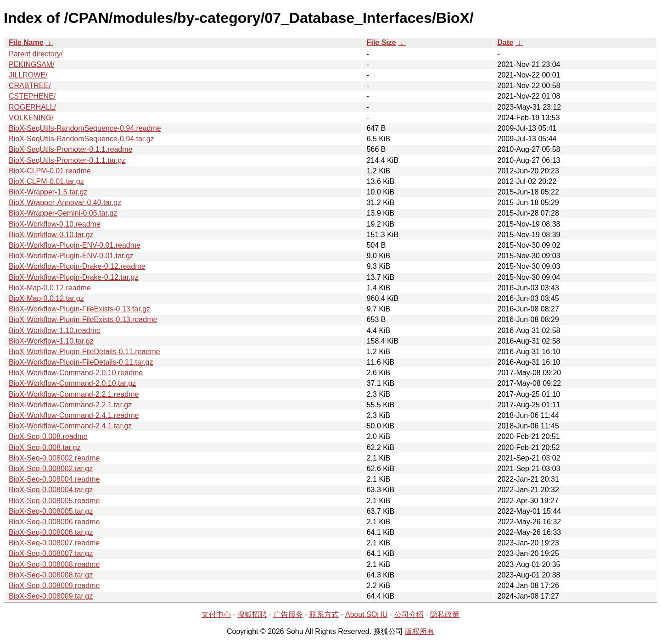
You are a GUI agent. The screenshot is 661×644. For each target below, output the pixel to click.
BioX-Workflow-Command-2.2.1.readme (74, 394)
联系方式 (324, 614)
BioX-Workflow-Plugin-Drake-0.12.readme (77, 266)
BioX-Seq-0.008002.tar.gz (51, 469)
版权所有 (420, 631)
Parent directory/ (36, 54)
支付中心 (216, 614)
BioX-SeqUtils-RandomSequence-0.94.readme (85, 128)
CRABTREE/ (30, 86)
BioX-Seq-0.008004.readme (54, 479)
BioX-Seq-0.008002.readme (54, 458)
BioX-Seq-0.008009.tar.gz (51, 596)
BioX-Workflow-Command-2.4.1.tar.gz (70, 426)
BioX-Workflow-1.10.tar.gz (51, 341)
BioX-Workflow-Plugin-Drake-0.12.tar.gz (73, 277)
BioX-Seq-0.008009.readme (54, 586)
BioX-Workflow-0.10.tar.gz (51, 235)
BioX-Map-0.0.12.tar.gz (46, 298)
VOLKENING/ (31, 118)
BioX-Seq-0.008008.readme (54, 564)
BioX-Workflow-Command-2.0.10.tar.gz (72, 383)
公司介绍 (409, 614)
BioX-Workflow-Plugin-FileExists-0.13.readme (83, 319)
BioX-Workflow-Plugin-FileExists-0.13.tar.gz (79, 309)
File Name (26, 42)
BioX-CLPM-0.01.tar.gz (46, 181)
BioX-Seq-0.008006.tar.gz (51, 532)
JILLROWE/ (28, 75)
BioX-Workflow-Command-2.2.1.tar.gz (70, 405)
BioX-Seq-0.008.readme (48, 436)
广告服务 (288, 614)
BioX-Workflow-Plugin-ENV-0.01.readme (75, 245)
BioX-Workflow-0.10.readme (55, 224)
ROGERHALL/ (32, 107)
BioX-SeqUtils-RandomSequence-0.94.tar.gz (81, 139)
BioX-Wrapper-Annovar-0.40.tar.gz (65, 203)
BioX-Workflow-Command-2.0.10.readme (76, 373)
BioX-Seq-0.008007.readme (54, 543)
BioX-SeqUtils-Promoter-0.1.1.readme (70, 149)
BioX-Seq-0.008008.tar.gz (51, 575)
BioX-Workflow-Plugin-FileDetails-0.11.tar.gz (81, 362)
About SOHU (366, 614)
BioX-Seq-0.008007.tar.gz (51, 553)
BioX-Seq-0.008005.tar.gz (51, 511)
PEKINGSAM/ (32, 64)
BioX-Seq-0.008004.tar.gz (51, 490)
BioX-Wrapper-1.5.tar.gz (48, 192)
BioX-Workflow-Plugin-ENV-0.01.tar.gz (71, 256)
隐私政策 (445, 614)
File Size (381, 42)
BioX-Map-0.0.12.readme (50, 288)
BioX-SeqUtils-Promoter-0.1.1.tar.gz (67, 160)
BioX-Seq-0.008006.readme (54, 522)
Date (505, 42)
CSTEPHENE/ (32, 96)
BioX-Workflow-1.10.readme (55, 330)
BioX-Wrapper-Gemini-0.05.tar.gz (63, 213)
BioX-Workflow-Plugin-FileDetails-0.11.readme (84, 352)
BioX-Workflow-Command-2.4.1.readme (74, 415)
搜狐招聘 (252, 614)
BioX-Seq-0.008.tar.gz (45, 447)
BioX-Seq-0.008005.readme (54, 501)
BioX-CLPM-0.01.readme (50, 171)
